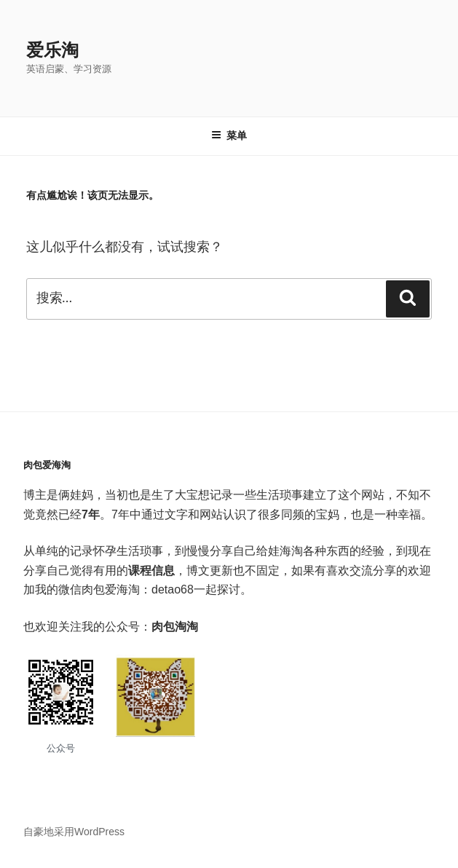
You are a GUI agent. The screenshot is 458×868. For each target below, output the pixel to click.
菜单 (229, 135)
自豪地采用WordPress (74, 832)
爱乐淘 (52, 50)
